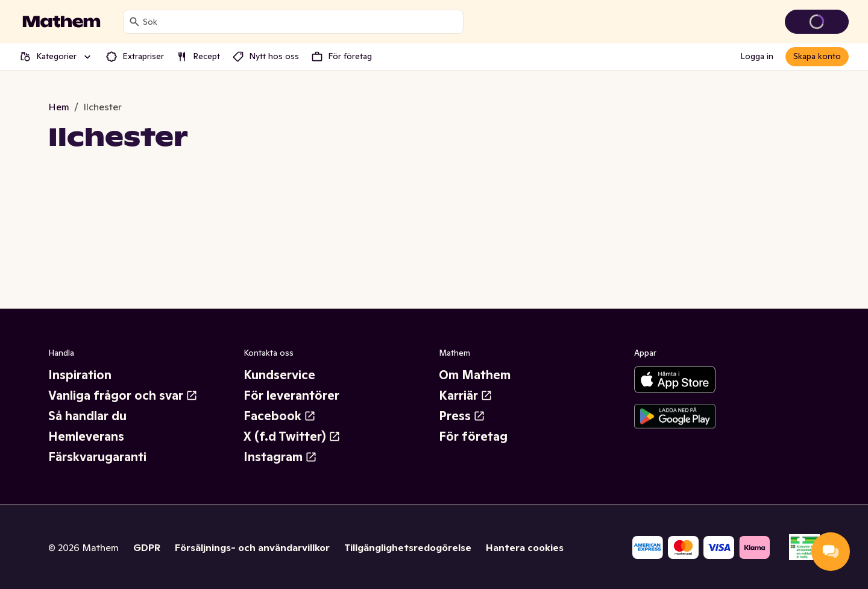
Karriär (466, 395)
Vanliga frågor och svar (123, 395)
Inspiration (80, 375)
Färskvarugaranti (97, 457)
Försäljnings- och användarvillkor (252, 547)
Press (462, 416)
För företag (473, 436)
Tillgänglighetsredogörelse (408, 547)
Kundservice (279, 375)
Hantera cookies (525, 547)
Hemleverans (86, 436)
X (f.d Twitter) (292, 436)
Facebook (280, 416)
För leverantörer (291, 395)
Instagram (280, 457)
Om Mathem (475, 375)
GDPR (147, 547)
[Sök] (134, 22)
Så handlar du (87, 416)
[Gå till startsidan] (61, 22)
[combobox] (300, 22)
